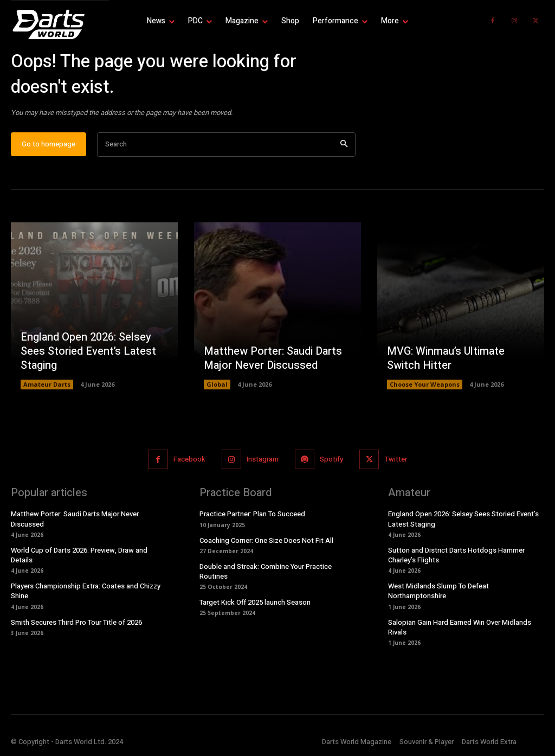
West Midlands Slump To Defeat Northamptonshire (438, 591)
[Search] (344, 145)
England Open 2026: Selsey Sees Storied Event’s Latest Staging (88, 351)
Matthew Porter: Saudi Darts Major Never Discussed (273, 358)
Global (217, 384)
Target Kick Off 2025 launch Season (255, 602)
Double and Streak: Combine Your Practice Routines (266, 571)
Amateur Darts (47, 384)
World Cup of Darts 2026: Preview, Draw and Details (79, 555)
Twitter (396, 459)
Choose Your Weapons (425, 384)
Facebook (189, 459)
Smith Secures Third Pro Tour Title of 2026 (76, 622)
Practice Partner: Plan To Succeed (252, 514)
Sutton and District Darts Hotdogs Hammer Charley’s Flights (456, 555)
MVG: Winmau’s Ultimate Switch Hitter (446, 358)
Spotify (331, 459)
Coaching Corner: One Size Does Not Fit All (266, 540)
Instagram (263, 459)
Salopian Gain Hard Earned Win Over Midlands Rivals (460, 627)
